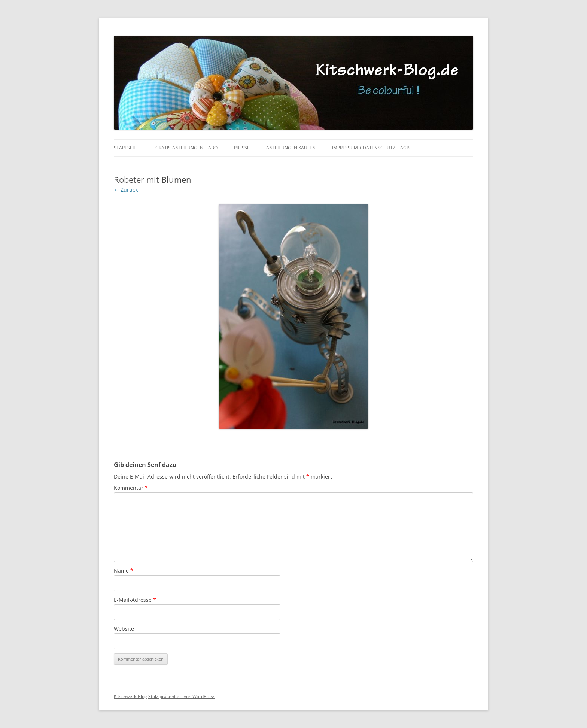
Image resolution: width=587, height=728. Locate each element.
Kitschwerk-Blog (130, 696)
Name (124, 571)
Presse (242, 148)
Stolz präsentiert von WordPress (182, 696)
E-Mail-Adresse (135, 600)
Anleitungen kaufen (291, 148)
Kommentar (131, 488)
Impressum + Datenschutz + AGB (371, 148)
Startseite (126, 148)
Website (124, 629)
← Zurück (126, 190)
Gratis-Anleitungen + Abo (186, 148)
